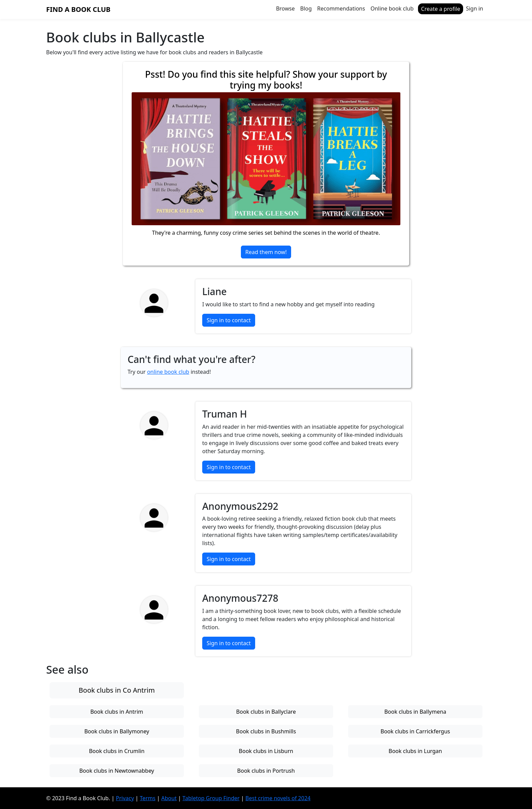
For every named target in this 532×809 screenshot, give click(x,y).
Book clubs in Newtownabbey (117, 771)
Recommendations (341, 8)
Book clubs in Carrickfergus (415, 731)
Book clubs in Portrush (266, 771)
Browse (285, 8)
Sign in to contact (229, 320)
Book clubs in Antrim (117, 712)
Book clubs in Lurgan (415, 751)
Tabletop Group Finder (211, 798)
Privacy (125, 798)
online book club (168, 372)
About (169, 798)
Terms (148, 798)
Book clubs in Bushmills (266, 731)
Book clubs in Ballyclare (266, 712)
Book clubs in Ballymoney (117, 731)
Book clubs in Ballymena (415, 712)
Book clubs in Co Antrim (117, 690)
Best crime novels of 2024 (278, 798)
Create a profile (441, 9)
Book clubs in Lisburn (266, 751)
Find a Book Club (78, 9)
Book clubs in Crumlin (117, 751)
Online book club (392, 8)
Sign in (474, 8)
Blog (306, 8)
